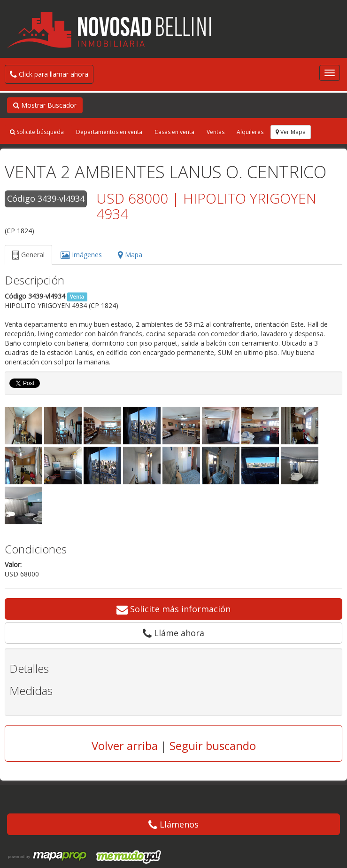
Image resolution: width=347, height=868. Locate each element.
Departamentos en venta (109, 132)
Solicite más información (173, 609)
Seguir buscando (213, 746)
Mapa (130, 255)
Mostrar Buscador (45, 105)
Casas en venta (174, 132)
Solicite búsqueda (37, 132)
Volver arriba (125, 746)
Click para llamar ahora (49, 74)
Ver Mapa (291, 132)
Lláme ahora (173, 633)
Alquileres (250, 132)
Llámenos (173, 824)
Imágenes (81, 255)
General (28, 255)
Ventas (216, 132)
